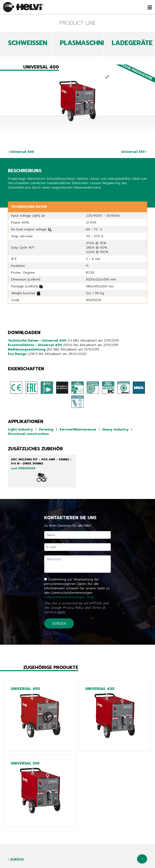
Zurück (16, 860)
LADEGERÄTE (132, 43)
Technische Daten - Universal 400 (37, 341)
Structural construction (28, 434)
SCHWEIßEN (28, 43)
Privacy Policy (73, 608)
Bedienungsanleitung (27, 349)
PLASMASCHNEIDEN (90, 43)
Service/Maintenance (78, 429)
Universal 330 (134, 152)
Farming (46, 429)
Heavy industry (115, 429)
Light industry (20, 429)
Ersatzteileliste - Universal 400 (35, 345)
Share (12, 195)
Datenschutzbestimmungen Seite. (70, 597)
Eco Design (17, 354)
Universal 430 (21, 152)
